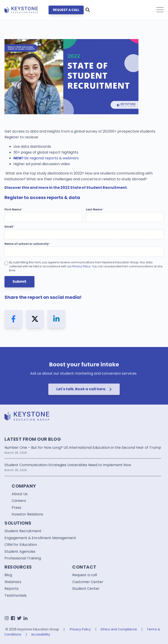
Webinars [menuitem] (13, 582)
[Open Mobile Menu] (160, 10)
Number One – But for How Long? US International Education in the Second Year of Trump (83, 448)
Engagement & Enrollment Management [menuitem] (40, 538)
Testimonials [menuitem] (16, 596)
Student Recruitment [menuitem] (23, 531)
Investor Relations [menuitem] (27, 514)
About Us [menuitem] (20, 494)
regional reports (44, 158)
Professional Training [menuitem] (23, 558)
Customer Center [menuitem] (88, 582)
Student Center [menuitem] (86, 589)
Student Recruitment (107, 188)
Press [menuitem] (16, 508)
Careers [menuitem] (19, 501)
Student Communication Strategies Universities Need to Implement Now (68, 465)
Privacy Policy (81, 266)
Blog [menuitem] (8, 575)
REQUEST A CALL (66, 10)
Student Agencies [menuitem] (20, 552)
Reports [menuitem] (12, 589)
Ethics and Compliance (119, 629)
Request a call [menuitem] (85, 575)
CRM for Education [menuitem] (21, 545)
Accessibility (41, 634)
